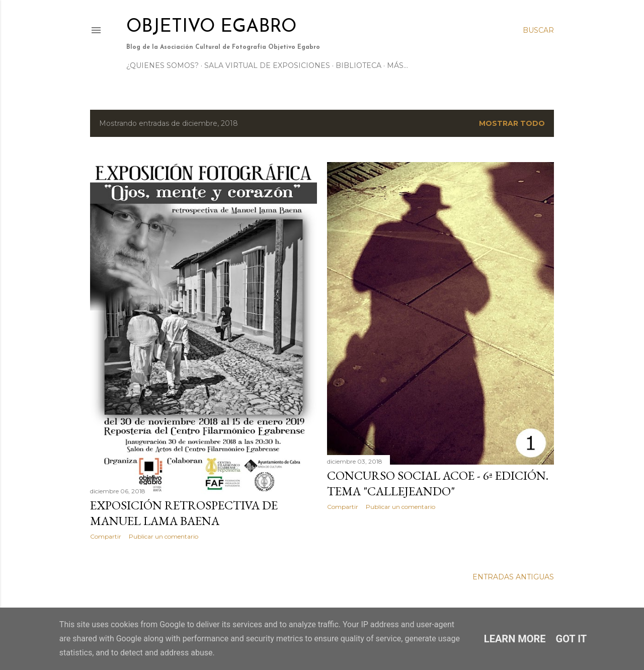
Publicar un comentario (164, 536)
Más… (397, 65)
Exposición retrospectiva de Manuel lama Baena (184, 513)
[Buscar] (538, 30)
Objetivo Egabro (211, 27)
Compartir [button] (106, 536)
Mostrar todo (512, 123)
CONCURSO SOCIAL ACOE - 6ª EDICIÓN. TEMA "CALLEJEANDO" (438, 483)
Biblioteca (358, 65)
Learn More (515, 639)
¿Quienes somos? (163, 65)
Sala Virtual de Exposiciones (267, 65)
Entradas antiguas (513, 577)
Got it (572, 639)
